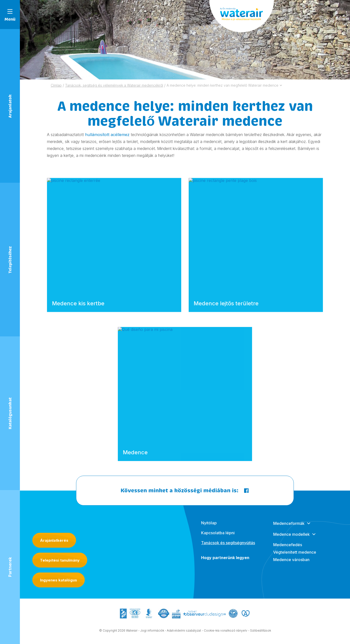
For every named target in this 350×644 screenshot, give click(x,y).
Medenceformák (289, 528)
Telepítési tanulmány (60, 560)
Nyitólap (209, 528)
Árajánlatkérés (54, 540)
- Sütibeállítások (260, 631)
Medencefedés (288, 549)
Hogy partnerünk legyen (225, 562)
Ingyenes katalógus (59, 580)
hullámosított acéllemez (107, 135)
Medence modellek (291, 539)
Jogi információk (152, 631)
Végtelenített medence (295, 557)
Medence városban (291, 564)
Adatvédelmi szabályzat (184, 631)
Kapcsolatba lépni (218, 537)
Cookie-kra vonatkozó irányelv (226, 631)
